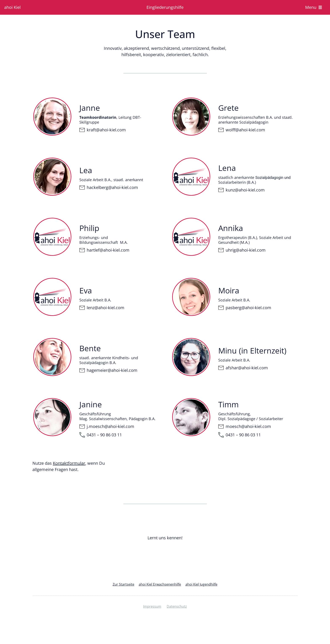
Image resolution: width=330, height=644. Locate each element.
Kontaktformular (69, 463)
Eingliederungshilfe (165, 7)
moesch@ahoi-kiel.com (248, 426)
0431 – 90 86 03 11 (243, 435)
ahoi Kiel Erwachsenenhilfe (160, 584)
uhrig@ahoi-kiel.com (246, 250)
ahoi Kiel (12, 7)
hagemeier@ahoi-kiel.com (112, 370)
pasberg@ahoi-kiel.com (248, 308)
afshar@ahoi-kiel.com (247, 368)
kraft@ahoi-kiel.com (106, 130)
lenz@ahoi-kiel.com (106, 308)
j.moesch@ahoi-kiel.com (110, 426)
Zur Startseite (121, 584)
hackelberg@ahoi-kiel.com (112, 187)
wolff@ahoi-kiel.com (245, 130)
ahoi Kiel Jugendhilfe (203, 584)
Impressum (152, 607)
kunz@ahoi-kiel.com (245, 190)
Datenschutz (177, 607)
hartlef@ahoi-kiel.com (108, 250)
